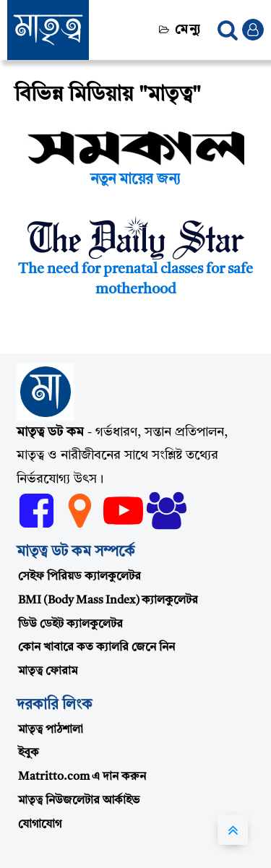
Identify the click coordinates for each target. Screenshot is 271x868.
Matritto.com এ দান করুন (82, 777)
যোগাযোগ (40, 825)
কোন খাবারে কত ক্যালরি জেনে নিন (96, 648)
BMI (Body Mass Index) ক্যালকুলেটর (108, 601)
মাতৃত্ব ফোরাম (48, 671)
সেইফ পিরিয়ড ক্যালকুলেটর (79, 577)
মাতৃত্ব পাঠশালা (51, 730)
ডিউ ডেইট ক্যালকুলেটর (70, 624)
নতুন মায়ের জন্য (135, 180)
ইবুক (29, 753)
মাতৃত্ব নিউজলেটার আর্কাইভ (79, 801)
